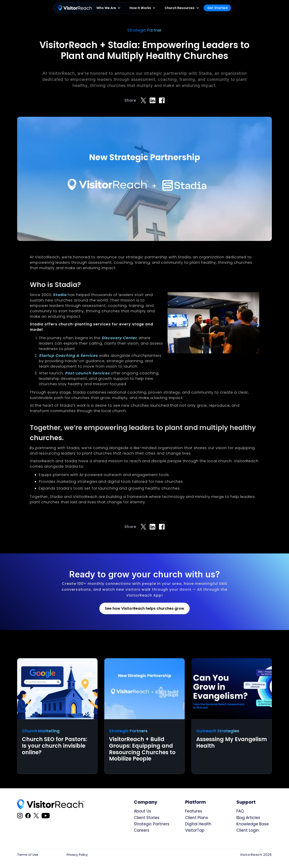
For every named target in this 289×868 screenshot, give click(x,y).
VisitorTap (195, 830)
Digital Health (198, 824)
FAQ (240, 811)
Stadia (60, 295)
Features (194, 811)
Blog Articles (248, 818)
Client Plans (197, 818)
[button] (108, 8)
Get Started (217, 8)
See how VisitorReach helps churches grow (144, 608)
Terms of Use (28, 855)
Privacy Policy (77, 855)
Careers (142, 830)
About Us (142, 811)
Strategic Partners (152, 824)
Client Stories (147, 818)
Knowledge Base (253, 824)
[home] (75, 8)
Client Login (248, 830)
